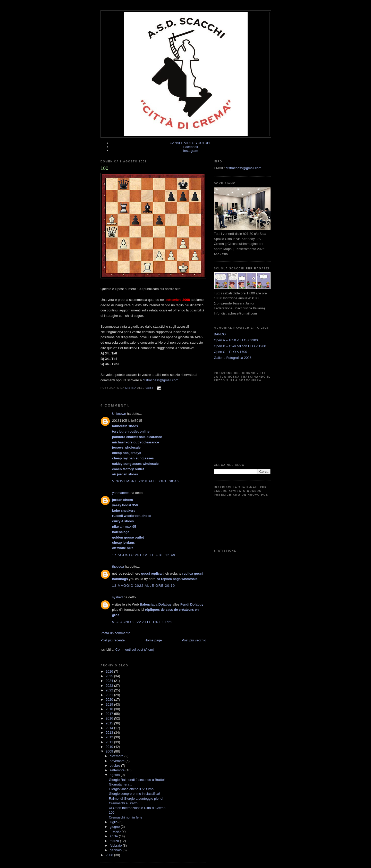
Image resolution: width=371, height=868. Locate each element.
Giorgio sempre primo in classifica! (134, 794)
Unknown (119, 414)
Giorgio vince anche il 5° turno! (132, 789)
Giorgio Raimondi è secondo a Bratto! (137, 780)
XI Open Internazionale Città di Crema (137, 808)
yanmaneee (121, 493)
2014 (110, 728)
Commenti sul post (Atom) (135, 650)
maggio (116, 831)
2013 (110, 733)
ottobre (115, 766)
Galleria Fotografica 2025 (233, 358)
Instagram (191, 151)
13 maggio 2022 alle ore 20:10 (144, 586)
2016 (110, 718)
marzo (115, 841)
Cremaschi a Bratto (123, 803)
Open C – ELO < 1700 (230, 352)
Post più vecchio (194, 640)
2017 (110, 714)
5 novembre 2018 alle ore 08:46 (145, 481)
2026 (110, 671)
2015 (110, 723)
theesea (118, 567)
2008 (110, 855)
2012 (110, 737)
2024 (110, 681)
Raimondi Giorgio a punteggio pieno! (136, 799)
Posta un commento (115, 633)
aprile (114, 836)
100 (112, 812)
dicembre (117, 756)
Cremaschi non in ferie (125, 817)
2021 (110, 695)
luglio (114, 822)
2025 (110, 676)
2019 (110, 704)
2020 (110, 700)
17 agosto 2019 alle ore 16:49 (144, 555)
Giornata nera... (120, 784)
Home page (153, 640)
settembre (118, 770)
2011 (110, 742)
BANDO (220, 334)
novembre (118, 761)
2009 (110, 751)
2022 (110, 690)
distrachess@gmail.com (161, 380)
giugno (115, 827)
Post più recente (113, 640)
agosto (115, 775)
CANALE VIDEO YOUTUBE (191, 143)
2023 (110, 686)
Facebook (191, 147)
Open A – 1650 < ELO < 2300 (236, 340)
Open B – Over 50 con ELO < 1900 (240, 346)
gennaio (116, 850)
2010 (110, 747)
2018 (110, 709)
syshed (117, 597)
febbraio (116, 845)
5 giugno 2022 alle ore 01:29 (142, 622)
